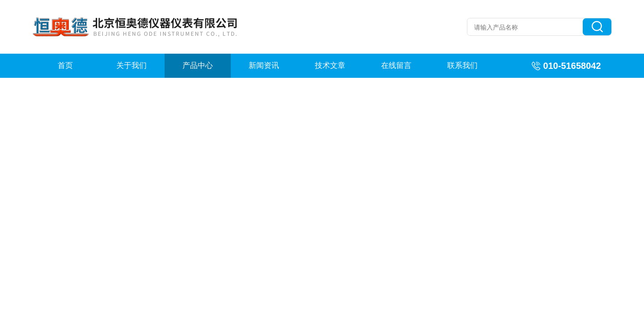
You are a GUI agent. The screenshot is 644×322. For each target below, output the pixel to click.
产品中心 (198, 66)
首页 (65, 66)
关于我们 (131, 66)
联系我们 (462, 66)
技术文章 (330, 66)
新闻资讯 (264, 66)
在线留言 (396, 66)
